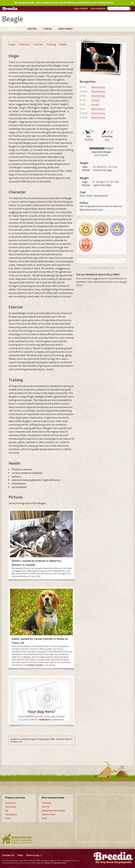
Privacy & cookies (58, 863)
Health (63, 44)
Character (25, 44)
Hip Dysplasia (11, 815)
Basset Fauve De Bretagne (53, 811)
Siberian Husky (48, 815)
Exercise (38, 44)
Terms (47, 863)
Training (51, 44)
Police (8, 818)
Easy (107, 140)
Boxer (44, 818)
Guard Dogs (10, 807)
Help (20, 855)
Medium (89, 140)
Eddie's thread (35, 665)
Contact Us (8, 855)
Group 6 (95, 100)
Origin (12, 44)
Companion (10, 803)
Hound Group (98, 87)
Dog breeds (98, 9)
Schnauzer (47, 803)
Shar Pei (46, 807)
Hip (7, 811)
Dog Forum (81, 9)
